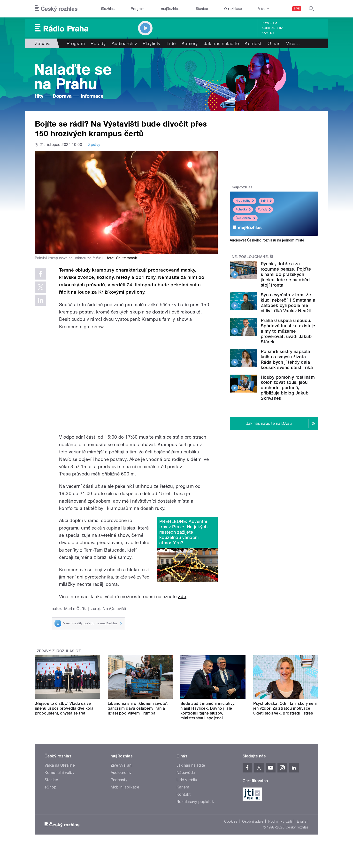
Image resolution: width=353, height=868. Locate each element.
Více (293, 43)
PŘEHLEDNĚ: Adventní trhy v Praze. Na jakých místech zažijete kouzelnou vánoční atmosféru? (183, 532)
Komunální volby (59, 773)
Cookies (231, 821)
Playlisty (152, 43)
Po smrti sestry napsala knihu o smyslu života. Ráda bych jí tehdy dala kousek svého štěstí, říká (287, 359)
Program (138, 9)
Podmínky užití (280, 821)
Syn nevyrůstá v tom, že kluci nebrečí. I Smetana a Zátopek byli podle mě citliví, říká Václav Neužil (288, 303)
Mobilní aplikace (125, 787)
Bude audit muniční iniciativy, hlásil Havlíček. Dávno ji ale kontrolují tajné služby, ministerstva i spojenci (208, 711)
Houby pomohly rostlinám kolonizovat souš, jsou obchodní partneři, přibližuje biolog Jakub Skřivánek (288, 388)
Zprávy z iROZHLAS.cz (59, 651)
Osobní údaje (253, 821)
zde (182, 597)
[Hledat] (312, 9)
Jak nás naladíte (221, 43)
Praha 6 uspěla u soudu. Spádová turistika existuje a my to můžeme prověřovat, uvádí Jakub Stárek (288, 331)
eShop (50, 787)
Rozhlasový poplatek (195, 802)
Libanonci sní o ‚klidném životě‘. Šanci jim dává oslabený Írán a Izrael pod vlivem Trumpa (138, 708)
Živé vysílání (245, 218)
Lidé (171, 43)
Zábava (43, 43)
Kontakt (253, 43)
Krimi (266, 201)
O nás (274, 43)
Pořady (98, 43)
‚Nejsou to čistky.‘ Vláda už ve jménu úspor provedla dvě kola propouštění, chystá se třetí (64, 708)
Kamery (268, 33)
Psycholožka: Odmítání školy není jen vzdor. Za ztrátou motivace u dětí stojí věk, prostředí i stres (285, 708)
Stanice (202, 9)
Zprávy (94, 145)
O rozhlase (233, 9)
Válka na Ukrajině (60, 765)
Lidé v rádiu (187, 780)
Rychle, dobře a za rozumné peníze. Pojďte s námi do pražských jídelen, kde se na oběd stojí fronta (286, 274)
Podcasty (119, 780)
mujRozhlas (170, 9)
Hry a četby (245, 201)
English (303, 821)
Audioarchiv (272, 28)
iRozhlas (108, 9)
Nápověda (186, 773)
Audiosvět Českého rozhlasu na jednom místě (267, 240)
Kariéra (183, 787)
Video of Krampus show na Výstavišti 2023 (135, 382)
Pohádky (243, 209)
